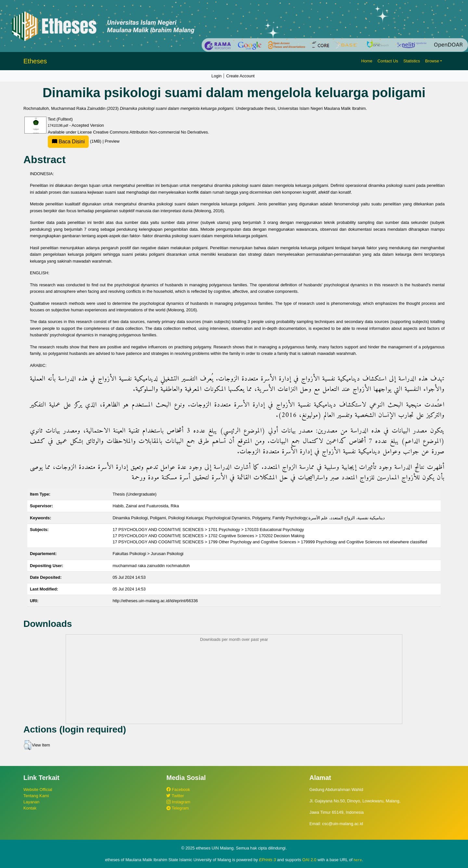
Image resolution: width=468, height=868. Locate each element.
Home (367, 61)
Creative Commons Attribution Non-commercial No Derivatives (150, 132)
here (358, 860)
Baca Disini (68, 142)
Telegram (178, 808)
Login (217, 76)
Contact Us (388, 61)
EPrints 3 (267, 860)
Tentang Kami (36, 796)
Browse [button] (432, 61)
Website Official (38, 790)
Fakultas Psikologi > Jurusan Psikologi (148, 554)
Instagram (178, 802)
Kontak (30, 808)
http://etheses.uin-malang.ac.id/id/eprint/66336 (155, 601)
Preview (112, 141)
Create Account (240, 76)
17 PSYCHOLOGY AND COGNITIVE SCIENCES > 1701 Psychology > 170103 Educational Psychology (208, 530)
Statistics (412, 61)
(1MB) (75, 141)
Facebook (178, 790)
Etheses (35, 61)
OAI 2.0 (309, 860)
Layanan (31, 802)
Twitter (175, 796)
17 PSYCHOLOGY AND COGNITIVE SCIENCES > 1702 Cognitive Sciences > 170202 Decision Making (208, 536)
